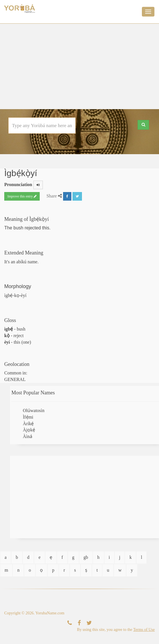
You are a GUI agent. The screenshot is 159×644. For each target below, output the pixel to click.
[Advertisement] (80, 66)
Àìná (28, 436)
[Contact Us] (70, 623)
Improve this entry (22, 196)
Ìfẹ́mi (28, 417)
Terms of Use (144, 630)
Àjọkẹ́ (29, 430)
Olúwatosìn (34, 410)
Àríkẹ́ (28, 424)
